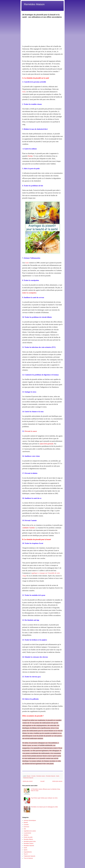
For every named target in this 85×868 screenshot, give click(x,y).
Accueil (42, 781)
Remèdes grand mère (30, 841)
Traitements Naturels (28, 778)
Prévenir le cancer (31, 431)
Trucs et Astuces (28, 858)
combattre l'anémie (29, 528)
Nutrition (26, 835)
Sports (26, 850)
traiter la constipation (29, 293)
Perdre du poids (28, 837)
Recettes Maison (28, 839)
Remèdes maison (41, 776)
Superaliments (28, 852)
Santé (58, 776)
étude (24, 92)
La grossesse (27, 833)
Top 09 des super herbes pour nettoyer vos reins (44, 798)
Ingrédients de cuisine (30, 831)
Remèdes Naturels (51, 776)
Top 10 (26, 854)
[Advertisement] (43, 31)
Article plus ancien (57, 781)
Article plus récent (28, 781)
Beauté (29, 776)
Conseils (34, 776)
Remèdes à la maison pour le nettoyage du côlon (44, 807)
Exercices (26, 827)
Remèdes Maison (34, 4)
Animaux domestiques (30, 820)
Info (25, 829)
